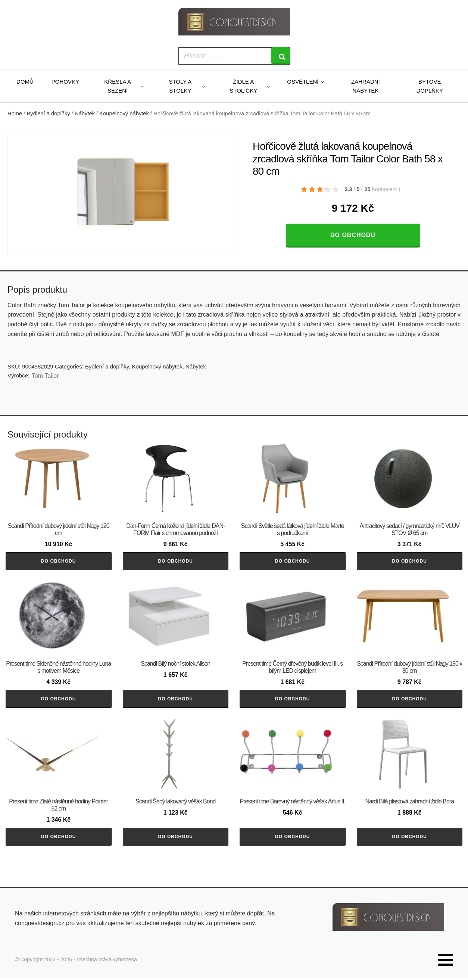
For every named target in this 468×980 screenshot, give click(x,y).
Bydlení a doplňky (49, 113)
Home (15, 113)
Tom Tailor (45, 376)
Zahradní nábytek (366, 86)
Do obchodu (353, 235)
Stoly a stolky (180, 86)
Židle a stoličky (243, 86)
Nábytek (85, 113)
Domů (25, 82)
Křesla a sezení (118, 86)
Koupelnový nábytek (124, 113)
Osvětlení (303, 82)
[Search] (281, 56)
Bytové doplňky (430, 86)
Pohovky (65, 82)
